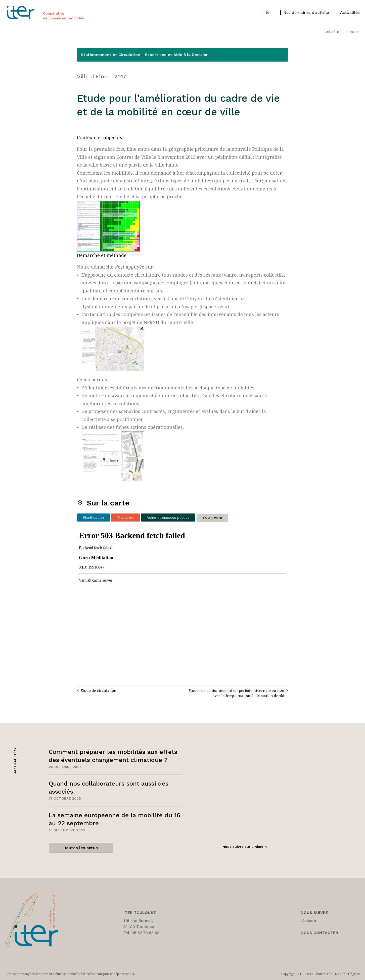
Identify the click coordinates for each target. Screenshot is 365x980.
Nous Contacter (319, 933)
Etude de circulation (99, 690)
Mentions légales (347, 974)
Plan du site (324, 974)
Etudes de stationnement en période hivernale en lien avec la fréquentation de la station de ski (236, 693)
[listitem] (267, 12)
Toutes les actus (81, 848)
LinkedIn (331, 32)
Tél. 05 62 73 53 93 (141, 933)
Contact (353, 32)
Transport (125, 518)
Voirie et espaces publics (168, 518)
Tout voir (212, 518)
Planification (93, 518)
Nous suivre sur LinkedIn (245, 847)
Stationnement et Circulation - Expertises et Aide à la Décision (145, 55)
